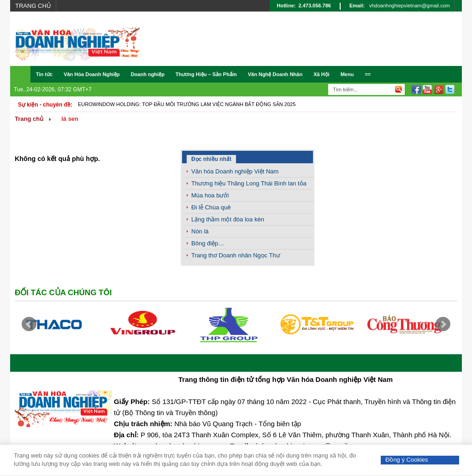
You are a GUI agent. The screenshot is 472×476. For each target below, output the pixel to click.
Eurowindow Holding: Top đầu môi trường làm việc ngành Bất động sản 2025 (187, 104)
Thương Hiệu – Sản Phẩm (206, 74)
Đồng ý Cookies (407, 460)
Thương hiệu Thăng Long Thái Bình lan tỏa (249, 183)
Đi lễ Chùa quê (211, 207)
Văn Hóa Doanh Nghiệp (92, 74)
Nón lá (200, 231)
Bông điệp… (208, 243)
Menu (347, 74)
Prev (29, 324)
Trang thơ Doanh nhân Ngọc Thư (236, 255)
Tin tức (44, 74)
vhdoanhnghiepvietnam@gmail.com (410, 6)
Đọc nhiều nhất (211, 159)
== (368, 74)
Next (443, 324)
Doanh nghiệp (148, 74)
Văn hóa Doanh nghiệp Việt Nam (235, 171)
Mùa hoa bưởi (210, 195)
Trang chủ (33, 6)
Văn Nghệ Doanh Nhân (275, 74)
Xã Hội (322, 74)
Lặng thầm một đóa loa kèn (228, 219)
